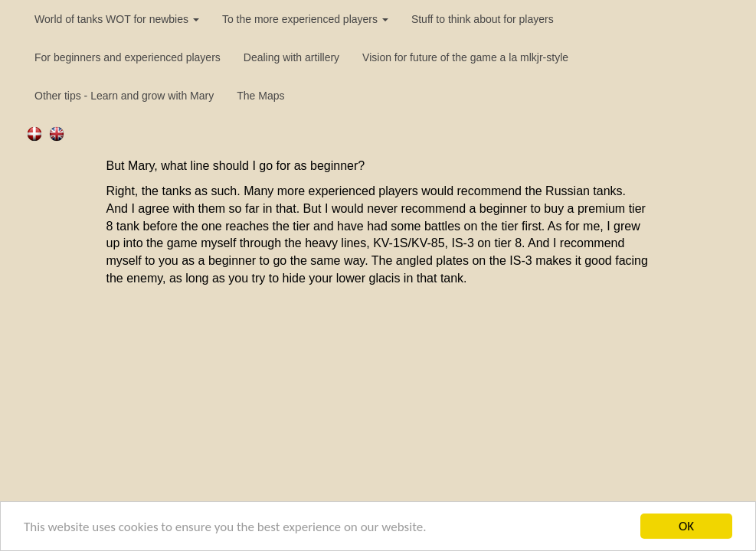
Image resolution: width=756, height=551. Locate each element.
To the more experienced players (305, 19)
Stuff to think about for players (483, 19)
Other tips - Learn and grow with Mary (124, 96)
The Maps (260, 96)
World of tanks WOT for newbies (117, 19)
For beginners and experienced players (128, 57)
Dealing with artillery (291, 57)
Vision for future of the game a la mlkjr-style (465, 57)
